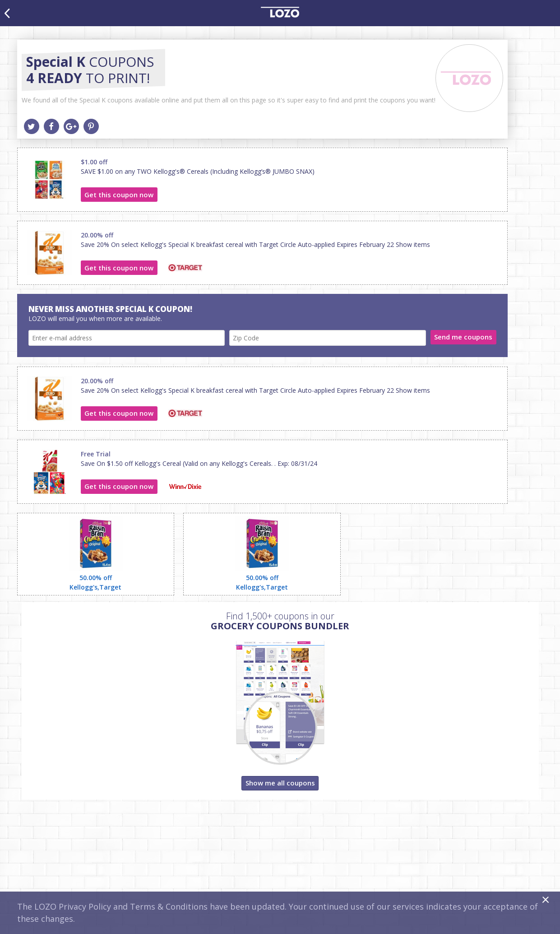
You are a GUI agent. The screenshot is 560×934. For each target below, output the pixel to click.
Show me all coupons (280, 783)
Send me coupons (463, 337)
